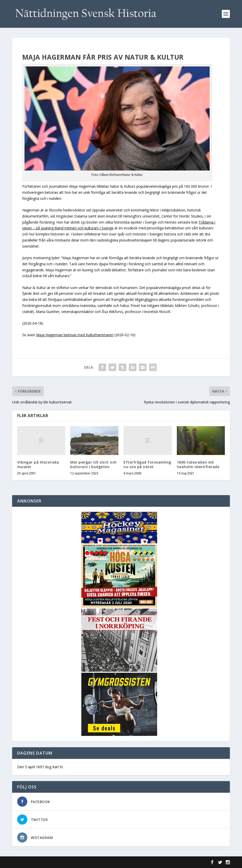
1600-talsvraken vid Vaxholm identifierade (198, 464)
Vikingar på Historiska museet (38, 464)
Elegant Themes (47, 862)
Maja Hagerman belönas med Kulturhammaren (75, 335)
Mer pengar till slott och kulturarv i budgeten (93, 464)
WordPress (94, 862)
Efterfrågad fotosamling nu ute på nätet (147, 464)
